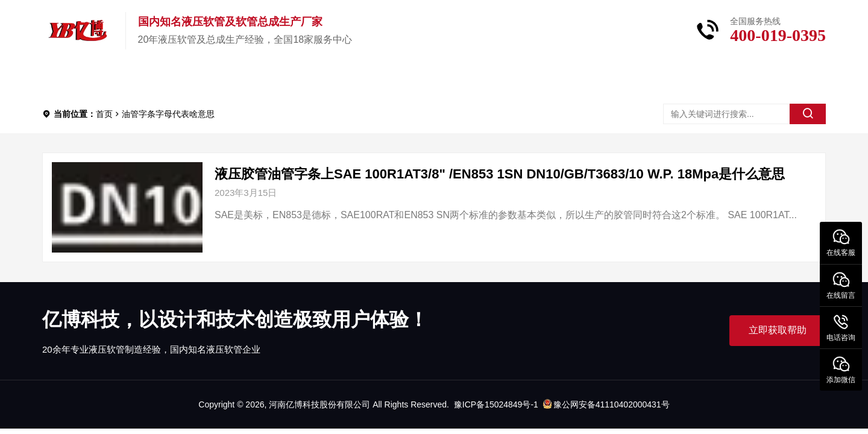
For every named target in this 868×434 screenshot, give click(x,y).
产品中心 (153, 78)
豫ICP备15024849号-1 (496, 404)
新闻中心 (327, 78)
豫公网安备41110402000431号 (606, 404)
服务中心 (414, 78)
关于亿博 (240, 78)
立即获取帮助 (778, 330)
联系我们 (500, 78)
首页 (76, 78)
